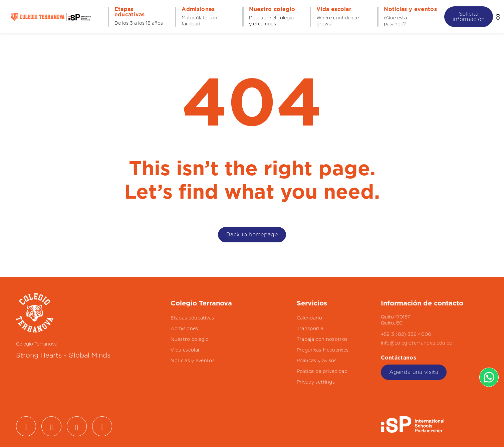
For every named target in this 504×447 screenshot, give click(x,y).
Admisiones (184, 328)
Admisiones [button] (198, 9)
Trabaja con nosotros (322, 339)
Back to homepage (252, 235)
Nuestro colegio (190, 339)
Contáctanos (400, 358)
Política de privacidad (322, 371)
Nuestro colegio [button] (272, 9)
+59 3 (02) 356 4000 (406, 334)
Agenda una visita (414, 372)
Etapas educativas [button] (130, 12)
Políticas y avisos (317, 361)
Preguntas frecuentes (323, 350)
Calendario (309, 318)
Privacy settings (316, 382)
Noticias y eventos (193, 361)
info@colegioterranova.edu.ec (417, 343)
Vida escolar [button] (334, 9)
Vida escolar (185, 350)
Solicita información (469, 17)
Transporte (310, 328)
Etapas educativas (192, 318)
